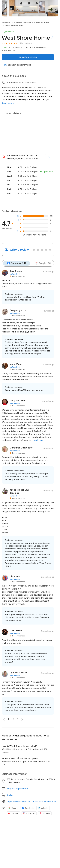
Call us (10, 795)
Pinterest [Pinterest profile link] (45, 813)
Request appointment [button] (18, 788)
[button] (22, 719)
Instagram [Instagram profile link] (29, 813)
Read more (8, 103)
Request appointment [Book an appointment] (18, 65)
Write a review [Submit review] (28, 57)
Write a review (19, 250)
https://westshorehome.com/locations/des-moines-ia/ (33, 801)
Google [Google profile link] (13, 808)
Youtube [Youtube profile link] (13, 813)
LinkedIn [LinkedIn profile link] (43, 808)
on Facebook (15, 274)
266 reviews (26, 43)
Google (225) (43, 263)
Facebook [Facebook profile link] (28, 808)
